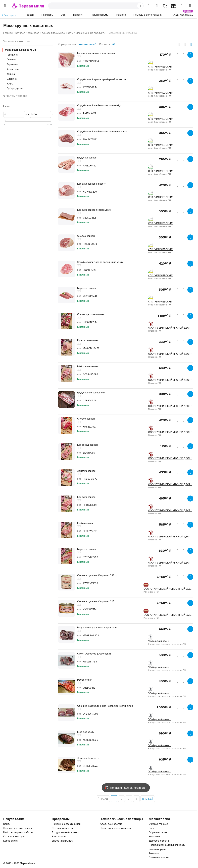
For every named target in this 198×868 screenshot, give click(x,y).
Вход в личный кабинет (65, 832)
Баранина (12, 64)
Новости (78, 15)
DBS (63, 15)
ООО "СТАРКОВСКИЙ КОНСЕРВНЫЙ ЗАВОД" (168, 589)
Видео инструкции (63, 841)
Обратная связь (158, 832)
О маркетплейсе (158, 824)
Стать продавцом (62, 828)
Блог (151, 828)
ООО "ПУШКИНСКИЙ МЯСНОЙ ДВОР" (170, 328)
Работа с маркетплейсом (18, 832)
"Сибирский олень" (159, 641)
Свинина (11, 59)
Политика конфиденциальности (167, 845)
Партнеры (47, 15)
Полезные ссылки (159, 857)
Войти (7, 824)
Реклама (121, 15)
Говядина (12, 55)
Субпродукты (15, 88)
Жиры (10, 84)
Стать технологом (111, 824)
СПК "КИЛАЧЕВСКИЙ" (161, 67)
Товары (29, 15)
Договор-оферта (159, 841)
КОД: (80, 61)
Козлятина (13, 69)
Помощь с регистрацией (148, 15)
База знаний (59, 836)
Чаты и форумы (100, 15)
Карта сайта (10, 841)
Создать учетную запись (18, 828)
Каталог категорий (14, 836)
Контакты (154, 836)
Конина (11, 74)
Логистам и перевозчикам (116, 828)
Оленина (12, 79)
